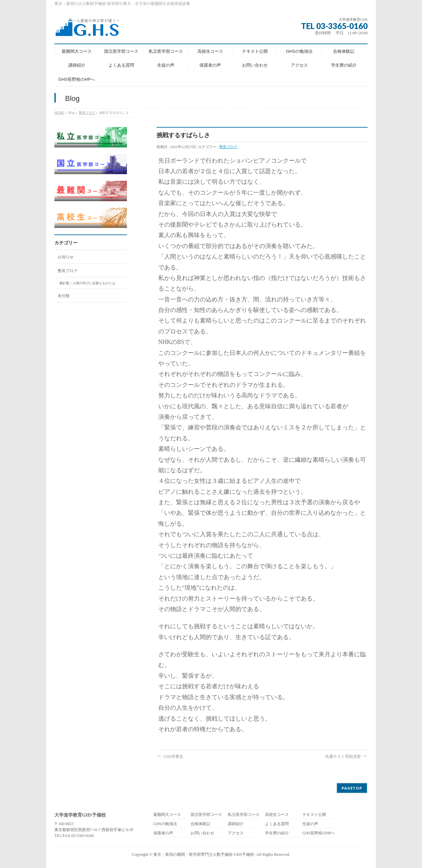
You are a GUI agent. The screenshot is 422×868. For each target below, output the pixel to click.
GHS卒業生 (170, 757)
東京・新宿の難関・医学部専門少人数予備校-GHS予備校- (204, 854)
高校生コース (277, 815)
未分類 (64, 296)
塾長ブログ (87, 113)
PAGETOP (352, 788)
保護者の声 (163, 833)
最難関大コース (167, 815)
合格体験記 (200, 824)
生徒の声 (310, 824)
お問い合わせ (202, 833)
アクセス (236, 833)
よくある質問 (277, 824)
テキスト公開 (314, 815)
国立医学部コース (206, 815)
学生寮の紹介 (277, 833)
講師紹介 (236, 824)
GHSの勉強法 (165, 824)
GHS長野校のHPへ (319, 833)
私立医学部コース (244, 815)
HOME (59, 113)
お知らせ (66, 257)
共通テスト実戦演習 (346, 757)
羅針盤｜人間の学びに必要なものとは (87, 283)
